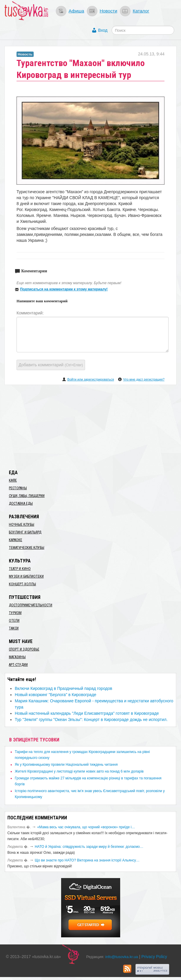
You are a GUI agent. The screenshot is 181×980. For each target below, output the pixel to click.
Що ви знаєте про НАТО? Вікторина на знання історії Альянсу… (87, 860)
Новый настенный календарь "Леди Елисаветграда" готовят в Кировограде (87, 713)
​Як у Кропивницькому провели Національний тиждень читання (66, 765)
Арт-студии (18, 665)
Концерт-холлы (22, 584)
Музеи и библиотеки (26, 576)
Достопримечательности (31, 605)
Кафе (13, 480)
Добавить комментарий (51, 365)
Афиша (76, 11)
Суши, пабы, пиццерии (27, 496)
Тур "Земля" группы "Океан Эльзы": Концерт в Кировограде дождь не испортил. (91, 720)
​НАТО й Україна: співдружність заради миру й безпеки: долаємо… (89, 847)
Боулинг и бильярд (25, 532)
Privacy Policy (154, 957)
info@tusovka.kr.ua (122, 957)
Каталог (141, 11)
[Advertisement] (91, 426)
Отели (14, 621)
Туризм (15, 613)
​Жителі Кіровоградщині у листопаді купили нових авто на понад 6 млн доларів (79, 771)
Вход (103, 30)
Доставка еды (21, 503)
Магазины (17, 657)
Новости (108, 11)
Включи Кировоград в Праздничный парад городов (63, 688)
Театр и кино (20, 569)
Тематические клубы (27, 548)
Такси (14, 628)
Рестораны (18, 488)
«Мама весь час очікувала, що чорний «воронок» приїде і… (86, 827)
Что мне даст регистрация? (144, 379)
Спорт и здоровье (24, 649)
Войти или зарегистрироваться (91, 379)
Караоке (16, 540)
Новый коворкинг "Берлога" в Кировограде (56, 695)
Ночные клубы (22, 525)
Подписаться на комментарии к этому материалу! (64, 289)
